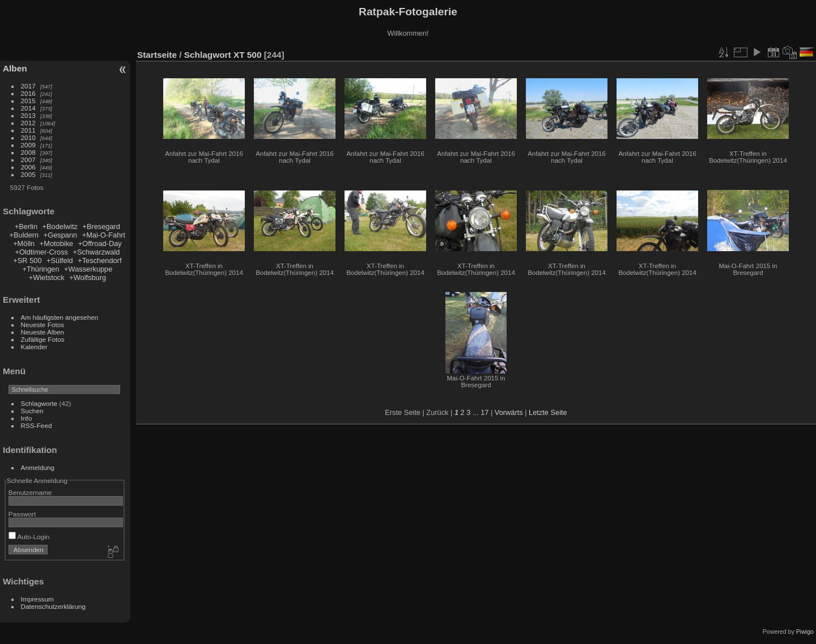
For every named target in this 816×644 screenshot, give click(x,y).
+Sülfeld (60, 260)
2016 (28, 93)
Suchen (32, 411)
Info (27, 418)
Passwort (22, 514)
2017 (28, 86)
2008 (28, 152)
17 (484, 412)
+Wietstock (47, 277)
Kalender (34, 347)
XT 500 (248, 55)
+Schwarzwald (97, 252)
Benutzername (30, 492)
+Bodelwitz (60, 226)
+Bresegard (101, 226)
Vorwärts (509, 412)
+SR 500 (27, 260)
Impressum (37, 599)
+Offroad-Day (100, 243)
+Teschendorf (99, 260)
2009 (28, 145)
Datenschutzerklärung (53, 606)
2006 (28, 167)
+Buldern (24, 235)
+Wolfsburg (88, 277)
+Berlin (26, 226)
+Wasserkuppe (88, 269)
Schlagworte (39, 403)
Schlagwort (208, 55)
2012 (28, 123)
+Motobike (56, 243)
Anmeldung (38, 467)
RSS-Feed (37, 425)
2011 (28, 130)
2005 (28, 174)
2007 (28, 160)
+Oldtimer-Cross (41, 252)
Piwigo (805, 632)
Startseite (157, 55)
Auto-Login (29, 537)
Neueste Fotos (43, 325)
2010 (28, 137)
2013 (28, 115)
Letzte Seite (548, 412)
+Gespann (60, 235)
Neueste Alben (43, 332)
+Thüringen (41, 269)
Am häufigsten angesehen (60, 317)
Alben (15, 68)
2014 (28, 108)
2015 (28, 101)
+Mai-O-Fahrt (104, 235)
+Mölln (24, 243)
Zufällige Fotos (43, 339)
